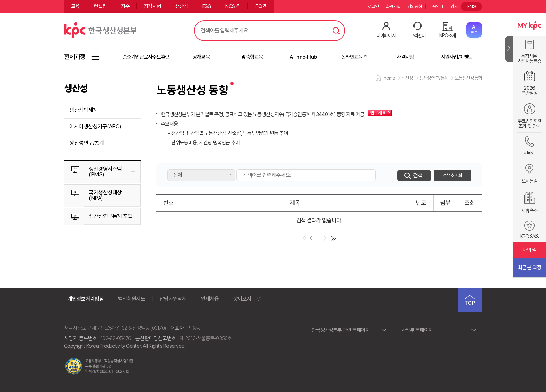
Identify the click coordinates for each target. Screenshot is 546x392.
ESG (207, 6)
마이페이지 (386, 35)
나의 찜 (530, 250)
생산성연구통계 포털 (111, 216)
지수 (125, 6)
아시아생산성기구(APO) (95, 126)
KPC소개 (448, 35)
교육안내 (436, 6)
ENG (471, 6)
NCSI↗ (233, 6)
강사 (454, 6)
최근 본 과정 (530, 267)
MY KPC (529, 25)
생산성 (182, 6)
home (389, 78)
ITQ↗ (261, 6)
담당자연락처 (173, 299)
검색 (336, 31)
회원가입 (393, 6)
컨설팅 (100, 6)
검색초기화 (452, 175)
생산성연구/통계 (87, 143)
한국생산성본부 (100, 29)
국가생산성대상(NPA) (105, 195)
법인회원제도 (132, 299)
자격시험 (152, 6)
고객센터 (418, 35)
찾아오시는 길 (248, 299)
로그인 (373, 6)
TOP (470, 300)
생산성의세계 (83, 110)
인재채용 (210, 299)
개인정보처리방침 (86, 299)
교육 (75, 6)
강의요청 (415, 6)
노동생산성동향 (468, 78)
